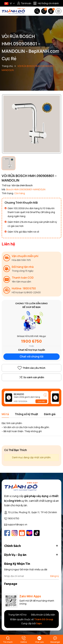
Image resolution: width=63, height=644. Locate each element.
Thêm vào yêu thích (32, 368)
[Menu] (58, 11)
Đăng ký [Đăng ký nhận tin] (55, 576)
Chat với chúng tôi (32, 356)
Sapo (39, 623)
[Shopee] (22, 533)
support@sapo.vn (17, 524)
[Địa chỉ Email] (32, 576)
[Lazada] (29, 533)
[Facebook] (7, 533)
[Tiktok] (37, 533)
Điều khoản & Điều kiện (43, 615)
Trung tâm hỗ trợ (17, 615)
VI (8, 3)
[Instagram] (15, 533)
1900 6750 (32, 341)
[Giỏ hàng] (51, 11)
